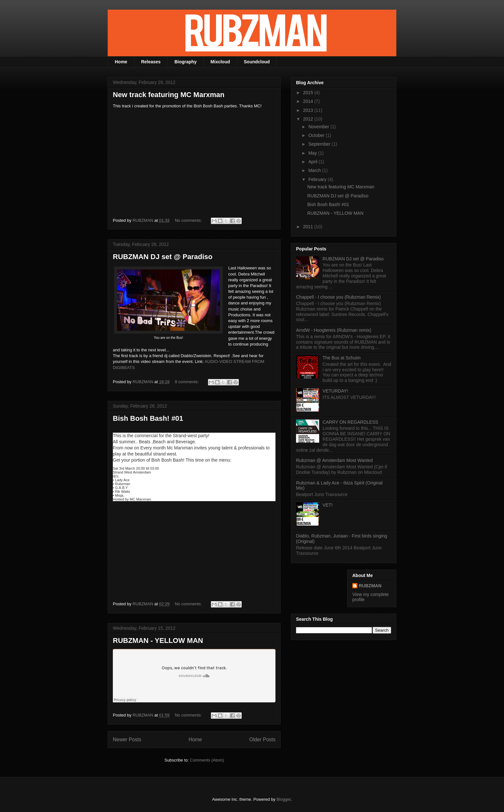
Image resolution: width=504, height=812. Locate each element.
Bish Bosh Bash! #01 (148, 418)
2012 (309, 119)
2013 (309, 110)
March (315, 170)
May (313, 153)
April (313, 162)
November (319, 127)
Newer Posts (127, 740)
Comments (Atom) (207, 760)
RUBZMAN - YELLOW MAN (158, 641)
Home (121, 62)
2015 (309, 93)
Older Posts (262, 740)
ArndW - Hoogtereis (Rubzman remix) (334, 330)
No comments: (189, 220)
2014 (309, 101)
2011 (309, 227)
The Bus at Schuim (342, 358)
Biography (186, 62)
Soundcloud (257, 62)
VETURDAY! (335, 391)
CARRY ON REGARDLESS (351, 422)
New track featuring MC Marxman (169, 95)
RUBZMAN (370, 586)
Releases (151, 62)
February (318, 179)
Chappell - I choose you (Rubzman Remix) (338, 297)
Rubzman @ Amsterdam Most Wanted (334, 460)
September (320, 144)
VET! (328, 505)
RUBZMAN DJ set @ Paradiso (163, 257)
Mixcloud (220, 62)
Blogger (283, 799)
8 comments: (187, 382)
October (317, 135)
